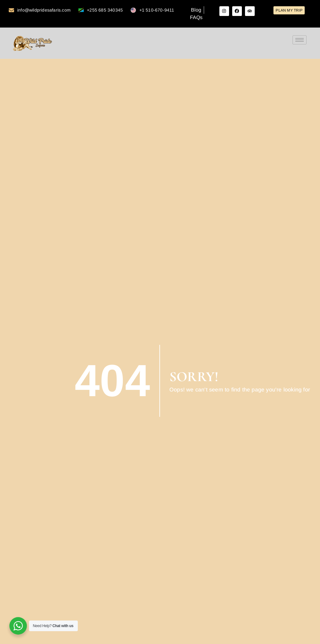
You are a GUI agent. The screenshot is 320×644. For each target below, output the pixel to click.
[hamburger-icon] (300, 40)
